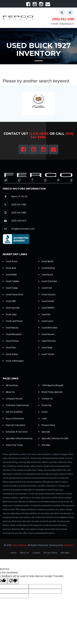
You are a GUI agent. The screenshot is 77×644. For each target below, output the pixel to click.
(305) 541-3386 (63, 19)
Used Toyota (46, 354)
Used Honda (46, 301)
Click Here (39, 134)
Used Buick (46, 275)
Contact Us (46, 399)
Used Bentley (47, 268)
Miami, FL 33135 (19, 197)
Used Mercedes (48, 328)
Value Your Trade (13, 445)
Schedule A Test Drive (15, 432)
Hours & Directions (13, 419)
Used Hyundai (11, 308)
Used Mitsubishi (12, 334)
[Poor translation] (13, 581)
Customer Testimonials (16, 405)
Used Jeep (10, 314)
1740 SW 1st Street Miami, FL (62, 24)
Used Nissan (46, 334)
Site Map (44, 445)
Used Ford (45, 288)
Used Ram (9, 348)
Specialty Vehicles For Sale (53, 438)
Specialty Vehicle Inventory (18, 438)
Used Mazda (10, 328)
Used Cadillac (11, 281)
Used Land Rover (13, 321)
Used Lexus (46, 321)
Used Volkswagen (13, 361)
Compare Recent (13, 399)
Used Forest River (13, 295)
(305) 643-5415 (19, 221)
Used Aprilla (46, 261)
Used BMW (10, 275)
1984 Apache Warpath (51, 385)
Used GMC (9, 301)
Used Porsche (47, 341)
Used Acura (10, 261)
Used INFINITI (47, 308)
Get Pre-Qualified (12, 412)
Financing (45, 405)
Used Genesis (47, 295)
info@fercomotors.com (23, 229)
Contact (36, 553)
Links (43, 419)
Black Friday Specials (51, 392)
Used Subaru (10, 354)
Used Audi (9, 268)
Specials (44, 432)
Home (43, 412)
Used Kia (45, 314)
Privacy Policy (47, 425)
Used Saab (45, 348)
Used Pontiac (11, 341)
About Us (9, 392)
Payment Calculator (14, 425)
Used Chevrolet (48, 281)
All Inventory (10, 385)
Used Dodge (10, 288)
